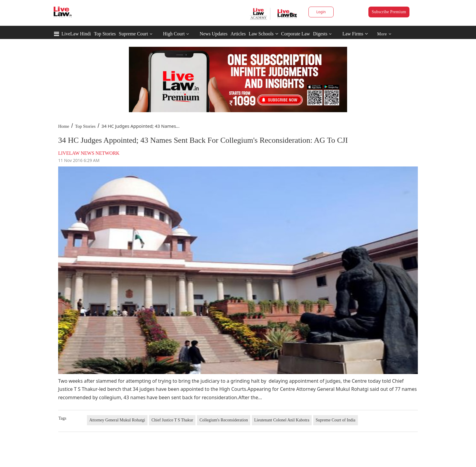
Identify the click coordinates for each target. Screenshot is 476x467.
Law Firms (355, 34)
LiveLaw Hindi (76, 34)
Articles (238, 34)
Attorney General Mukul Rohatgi (117, 420)
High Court (174, 34)
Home (64, 126)
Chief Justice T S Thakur (172, 420)
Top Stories (105, 34)
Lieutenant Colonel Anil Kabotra (282, 420)
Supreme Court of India (336, 420)
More (384, 34)
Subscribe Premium (389, 12)
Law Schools (263, 34)
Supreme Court (133, 34)
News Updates (214, 34)
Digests (320, 34)
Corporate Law (296, 34)
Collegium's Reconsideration (224, 420)
